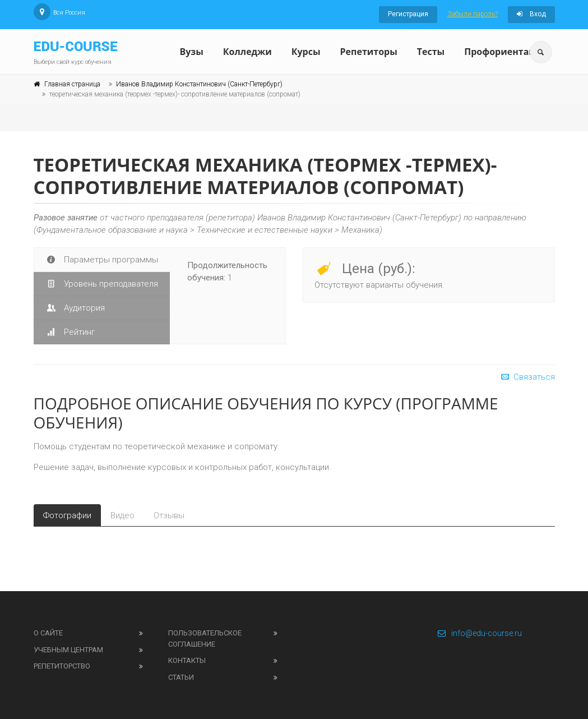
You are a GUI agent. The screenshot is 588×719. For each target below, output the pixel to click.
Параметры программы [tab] (102, 260)
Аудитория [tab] (75, 308)
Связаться (527, 377)
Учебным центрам (68, 650)
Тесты (431, 52)
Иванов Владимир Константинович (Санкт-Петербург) (199, 84)
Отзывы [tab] (169, 515)
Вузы (192, 52)
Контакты (187, 660)
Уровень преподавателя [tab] (102, 284)
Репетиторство (62, 666)
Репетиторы (369, 52)
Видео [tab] (122, 515)
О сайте (48, 633)
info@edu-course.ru (480, 633)
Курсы (306, 52)
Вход (531, 14)
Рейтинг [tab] (70, 332)
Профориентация (505, 52)
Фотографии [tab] (67, 515)
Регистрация (408, 14)
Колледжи (247, 52)
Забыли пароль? (473, 14)
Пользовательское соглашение (205, 639)
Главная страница (72, 84)
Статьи (181, 677)
